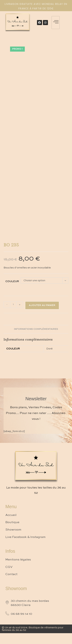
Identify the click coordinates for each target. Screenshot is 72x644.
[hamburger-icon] (56, 23)
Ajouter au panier (42, 305)
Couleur (12, 281)
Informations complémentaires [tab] (36, 329)
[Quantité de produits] (13, 305)
